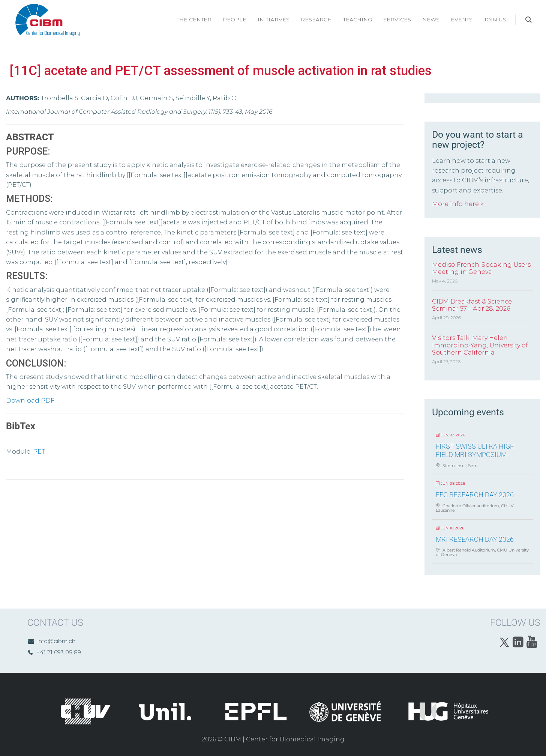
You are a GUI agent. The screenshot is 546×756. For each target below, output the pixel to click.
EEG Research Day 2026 (475, 495)
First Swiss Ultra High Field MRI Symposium (475, 450)
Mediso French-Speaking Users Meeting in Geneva (481, 268)
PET (39, 452)
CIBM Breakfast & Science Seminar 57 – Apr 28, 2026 (472, 305)
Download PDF (30, 401)
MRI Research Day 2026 (475, 539)
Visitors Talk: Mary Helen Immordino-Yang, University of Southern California (480, 345)
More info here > (458, 204)
